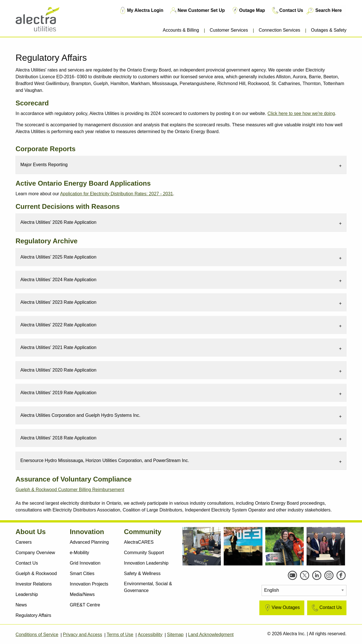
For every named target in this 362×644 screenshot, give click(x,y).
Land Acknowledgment (211, 635)
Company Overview (35, 553)
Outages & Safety (329, 30)
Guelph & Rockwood (36, 573)
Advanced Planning (89, 542)
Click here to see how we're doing (301, 113)
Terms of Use (120, 635)
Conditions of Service (37, 635)
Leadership (27, 594)
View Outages (282, 608)
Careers (24, 542)
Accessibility (150, 635)
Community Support (144, 553)
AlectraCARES (139, 542)
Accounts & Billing (181, 30)
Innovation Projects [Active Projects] (89, 584)
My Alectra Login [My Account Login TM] (141, 10)
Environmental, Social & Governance (148, 587)
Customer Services (229, 30)
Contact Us (27, 563)
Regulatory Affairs (33, 615)
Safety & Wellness (142, 573)
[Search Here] (331, 10)
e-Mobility (79, 553)
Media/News (82, 594)
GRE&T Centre (85, 605)
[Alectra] (43, 20)
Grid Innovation (85, 563)
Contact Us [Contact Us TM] (287, 10)
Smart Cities (82, 573)
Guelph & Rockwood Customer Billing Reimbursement (70, 490)
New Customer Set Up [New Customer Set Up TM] (197, 10)
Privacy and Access (82, 635)
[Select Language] (304, 590)
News (21, 605)
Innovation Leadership (146, 563)
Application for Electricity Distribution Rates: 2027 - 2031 (116, 194)
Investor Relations (34, 584)
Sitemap (175, 635)
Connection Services (280, 30)
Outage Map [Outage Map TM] (248, 10)
